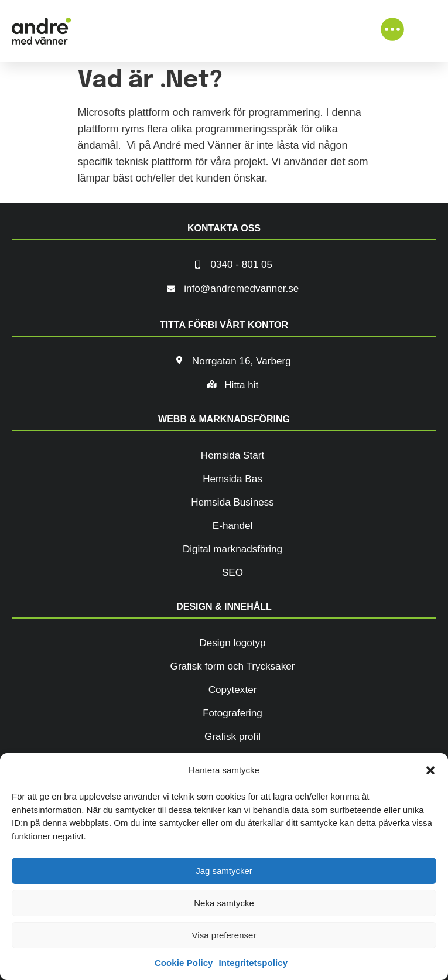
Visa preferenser (224, 935)
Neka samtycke (224, 903)
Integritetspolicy (254, 963)
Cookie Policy (184, 963)
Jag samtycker (224, 871)
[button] (430, 770)
